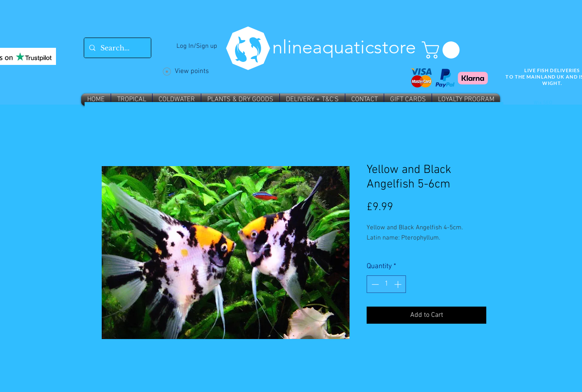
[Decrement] (374, 284)
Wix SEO (543, 103)
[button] (443, 50)
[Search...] (117, 48)
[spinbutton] (387, 284)
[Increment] (399, 284)
